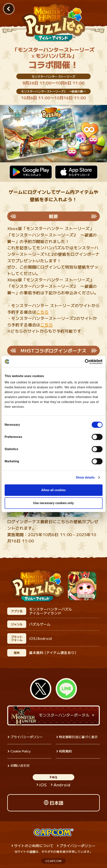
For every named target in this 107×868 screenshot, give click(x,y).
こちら (42, 312)
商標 (32, 852)
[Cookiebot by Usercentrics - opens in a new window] (86, 362)
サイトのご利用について (34, 845)
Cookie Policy (21, 751)
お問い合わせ (20, 765)
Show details (85, 477)
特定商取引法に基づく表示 (78, 737)
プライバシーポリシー (27, 737)
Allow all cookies (53, 490)
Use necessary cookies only (53, 503)
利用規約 (65, 751)
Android (62, 785)
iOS (43, 785)
